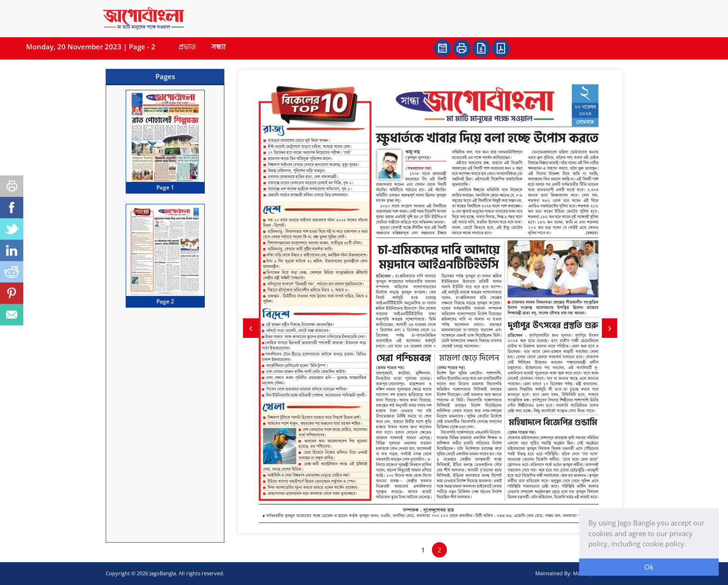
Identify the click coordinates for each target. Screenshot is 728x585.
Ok (649, 567)
